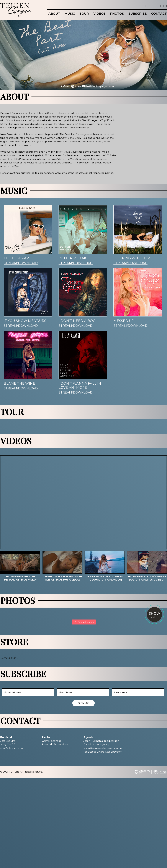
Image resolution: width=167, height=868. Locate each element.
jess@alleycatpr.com (13, 748)
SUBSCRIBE (138, 14)
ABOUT (54, 14)
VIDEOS (99, 14)
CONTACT (159, 14)
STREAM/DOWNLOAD (21, 278)
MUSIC (70, 14)
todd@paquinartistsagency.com (103, 752)
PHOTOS (117, 14)
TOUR (84, 14)
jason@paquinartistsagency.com (103, 748)
